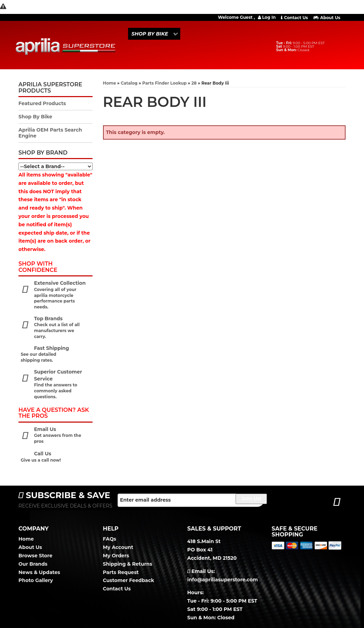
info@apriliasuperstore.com (223, 580)
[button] (154, 34)
